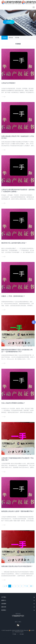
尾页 (31, 586)
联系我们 (4, 610)
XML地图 (22, 634)
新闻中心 (4, 600)
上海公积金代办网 (17, 639)
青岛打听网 (19, 637)
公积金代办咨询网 (27, 637)
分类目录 (24, 639)
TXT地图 (14, 634)
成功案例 (4, 604)
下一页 (26, 586)
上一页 (5, 586)
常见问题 (17, 38)
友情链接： (4, 637)
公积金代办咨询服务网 (7, 639)
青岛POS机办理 (12, 637)
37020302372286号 (19, 632)
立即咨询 (9, 22)
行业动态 (5, 38)
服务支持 (4, 607)
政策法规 (11, 38)
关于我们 (4, 597)
